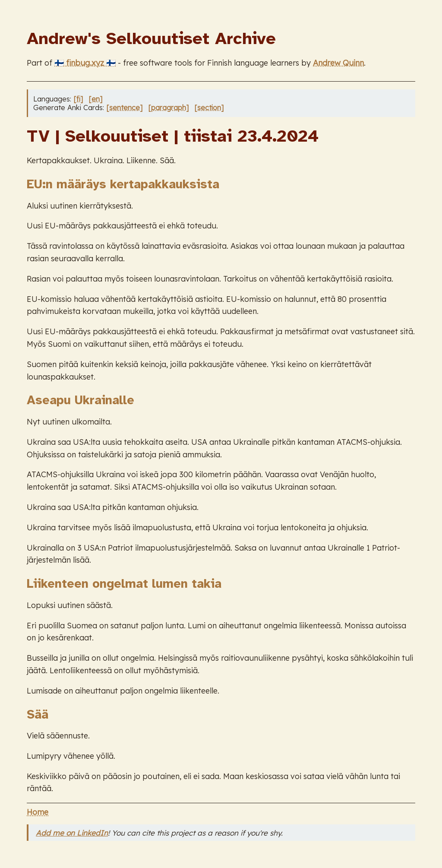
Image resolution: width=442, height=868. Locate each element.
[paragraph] (168, 108)
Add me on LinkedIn (72, 833)
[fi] (78, 99)
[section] (209, 108)
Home (38, 812)
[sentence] (124, 108)
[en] (95, 99)
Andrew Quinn (338, 63)
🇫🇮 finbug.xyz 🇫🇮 (85, 63)
